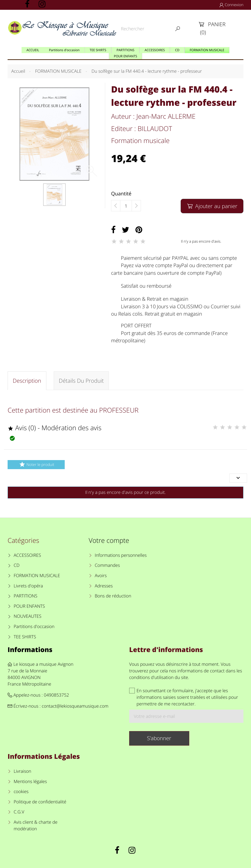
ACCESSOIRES (27, 555)
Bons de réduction (113, 596)
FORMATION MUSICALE (37, 576)
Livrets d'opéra (28, 586)
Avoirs (101, 576)
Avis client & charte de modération (36, 826)
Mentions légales (30, 782)
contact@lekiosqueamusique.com (75, 706)
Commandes (107, 565)
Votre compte (109, 540)
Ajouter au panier (212, 206)
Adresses (104, 586)
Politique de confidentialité (40, 802)
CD (17, 565)
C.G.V (19, 812)
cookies (21, 792)
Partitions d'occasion (34, 627)
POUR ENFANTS (29, 606)
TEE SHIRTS (25, 637)
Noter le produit (36, 464)
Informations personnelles (121, 555)
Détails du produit (81, 381)
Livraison (23, 771)
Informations (30, 649)
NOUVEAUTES (28, 616)
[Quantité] (126, 206)
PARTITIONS (26, 596)
